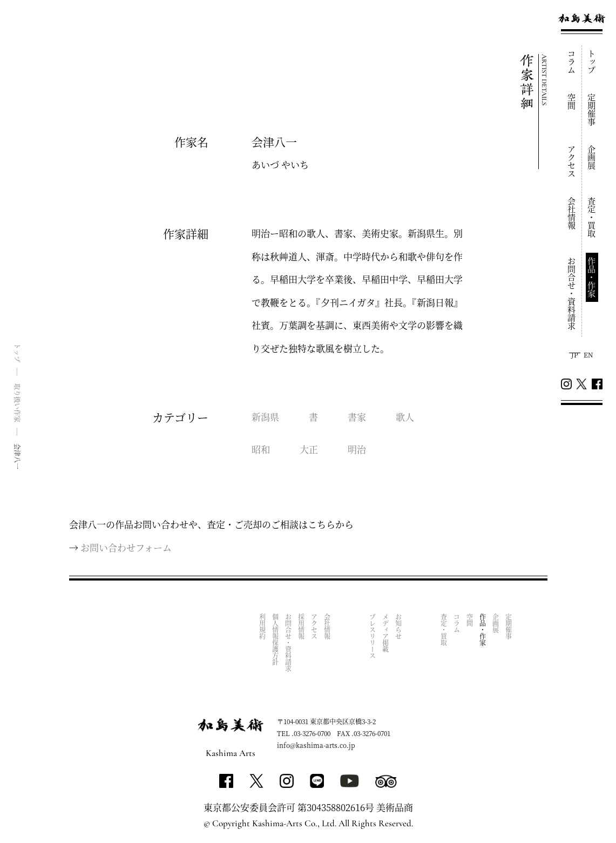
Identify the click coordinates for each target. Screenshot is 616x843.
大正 (309, 449)
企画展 (592, 157)
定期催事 (592, 110)
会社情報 (572, 213)
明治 (357, 449)
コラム (572, 62)
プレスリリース (373, 636)
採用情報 (302, 626)
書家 (357, 417)
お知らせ (399, 626)
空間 (572, 102)
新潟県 (265, 417)
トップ (592, 62)
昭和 (261, 449)
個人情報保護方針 (276, 639)
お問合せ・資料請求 (572, 294)
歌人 (405, 417)
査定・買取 (592, 217)
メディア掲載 (386, 633)
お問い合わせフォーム (126, 547)
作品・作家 (592, 277)
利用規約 (263, 626)
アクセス (572, 161)
